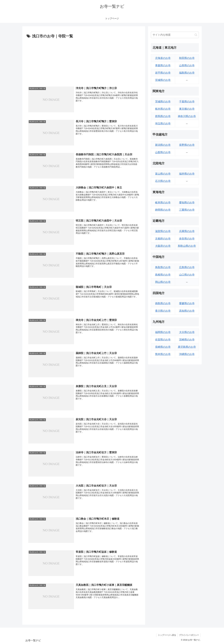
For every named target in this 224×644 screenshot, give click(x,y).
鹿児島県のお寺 (187, 347)
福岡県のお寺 (163, 332)
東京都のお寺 (187, 109)
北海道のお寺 (163, 58)
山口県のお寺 (187, 275)
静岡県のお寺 (163, 210)
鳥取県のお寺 (163, 267)
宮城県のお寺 (163, 80)
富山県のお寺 (163, 174)
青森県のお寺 (163, 65)
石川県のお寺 (163, 181)
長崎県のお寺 (163, 347)
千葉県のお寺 (187, 102)
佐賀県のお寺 (163, 340)
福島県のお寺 (187, 73)
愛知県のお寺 (187, 203)
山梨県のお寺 (163, 152)
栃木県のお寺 (163, 109)
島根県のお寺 (163, 275)
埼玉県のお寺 (163, 124)
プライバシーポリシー (189, 635)
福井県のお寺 (187, 174)
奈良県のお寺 (187, 239)
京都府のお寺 (163, 239)
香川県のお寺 (163, 311)
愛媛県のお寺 (187, 303)
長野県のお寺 (187, 145)
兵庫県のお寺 (187, 231)
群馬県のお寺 (163, 116)
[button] (196, 35)
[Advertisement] (84, 61)
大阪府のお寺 (163, 246)
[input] (175, 35)
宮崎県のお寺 (187, 340)
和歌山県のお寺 (187, 246)
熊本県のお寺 (163, 354)
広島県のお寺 (187, 267)
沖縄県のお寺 (187, 354)
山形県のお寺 (187, 65)
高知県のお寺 (187, 311)
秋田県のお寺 (187, 58)
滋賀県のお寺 (163, 231)
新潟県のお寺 (163, 145)
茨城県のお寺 (163, 102)
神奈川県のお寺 (187, 116)
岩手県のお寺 (163, 73)
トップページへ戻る (167, 635)
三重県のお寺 (187, 210)
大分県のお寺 (187, 332)
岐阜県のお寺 (163, 203)
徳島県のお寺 (163, 303)
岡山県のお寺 (163, 282)
